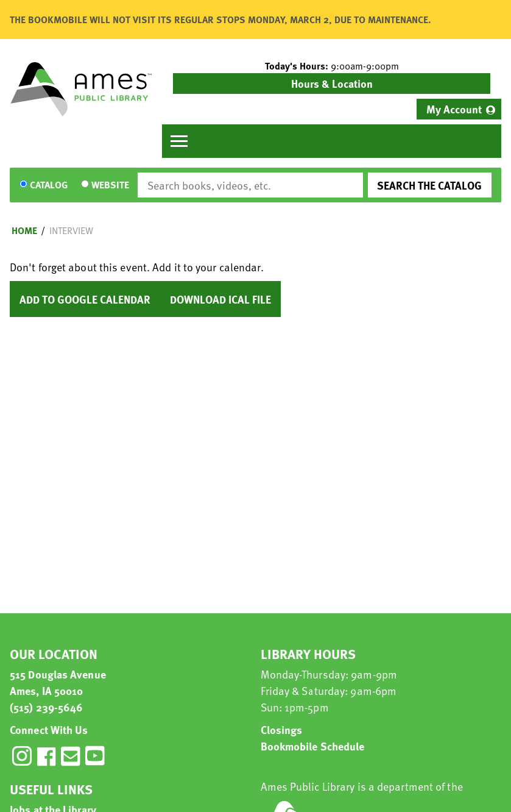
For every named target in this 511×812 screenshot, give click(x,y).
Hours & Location (332, 83)
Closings (282, 729)
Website (110, 185)
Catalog (49, 185)
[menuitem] (459, 109)
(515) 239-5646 (46, 707)
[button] (332, 66)
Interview (71, 230)
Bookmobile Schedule (313, 746)
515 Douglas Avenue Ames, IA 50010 (58, 682)
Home (24, 230)
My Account (454, 109)
